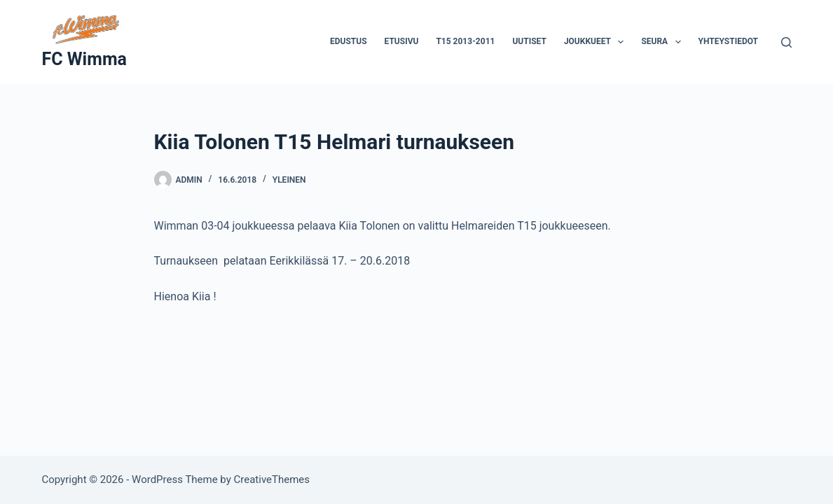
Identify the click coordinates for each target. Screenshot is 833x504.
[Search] (786, 42)
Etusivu (402, 41)
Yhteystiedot (728, 41)
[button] (621, 42)
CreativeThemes (272, 479)
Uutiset (529, 41)
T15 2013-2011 (465, 41)
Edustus (349, 41)
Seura (663, 42)
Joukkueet (597, 42)
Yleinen (289, 180)
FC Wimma (84, 59)
